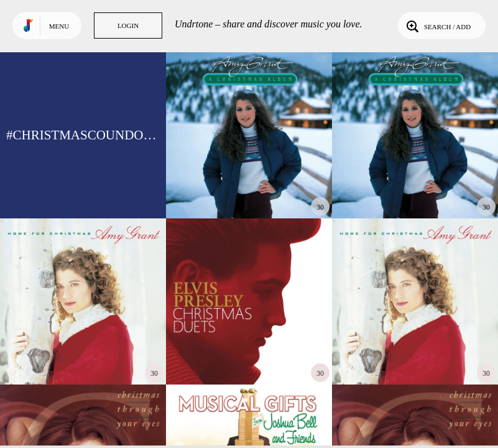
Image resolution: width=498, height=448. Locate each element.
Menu (59, 26)
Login (128, 26)
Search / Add (437, 26)
